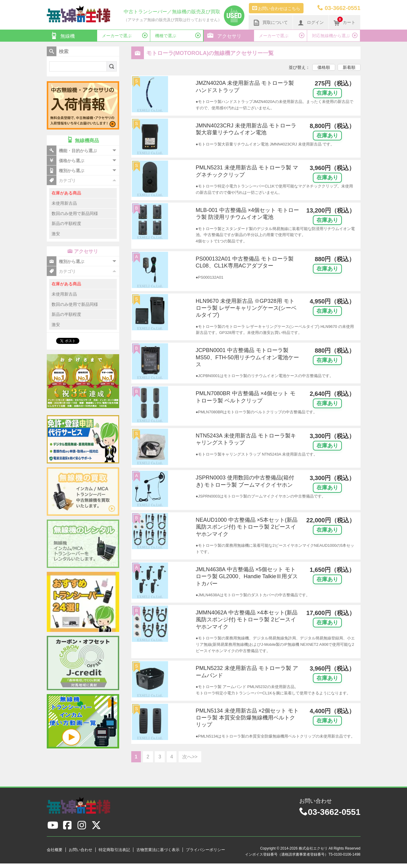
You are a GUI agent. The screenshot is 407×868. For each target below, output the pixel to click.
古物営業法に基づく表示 (158, 850)
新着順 (349, 67)
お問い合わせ (81, 850)
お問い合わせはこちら (276, 8)
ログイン (311, 23)
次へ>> (190, 757)
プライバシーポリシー (205, 850)
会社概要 (55, 850)
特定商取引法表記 (114, 850)
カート (345, 22)
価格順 (324, 67)
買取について (271, 23)
